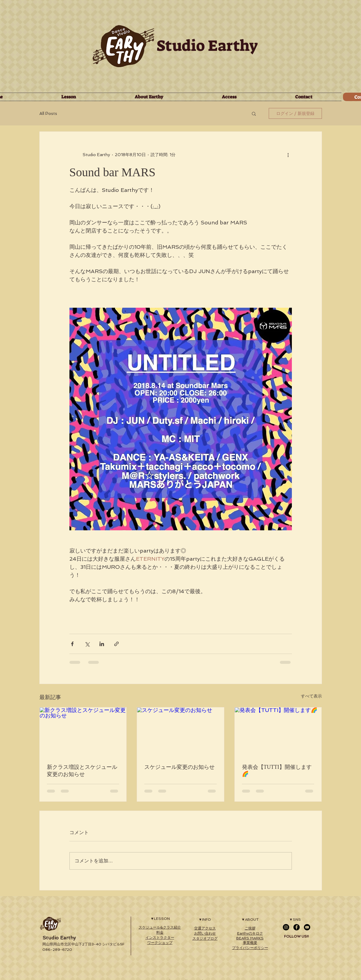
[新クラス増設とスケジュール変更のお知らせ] (83, 732)
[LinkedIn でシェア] (102, 644)
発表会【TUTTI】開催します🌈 (277, 770)
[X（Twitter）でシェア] (87, 644)
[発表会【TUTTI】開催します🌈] (278, 732)
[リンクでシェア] (116, 644)
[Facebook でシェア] (72, 644)
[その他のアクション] (288, 155)
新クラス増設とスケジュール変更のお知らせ (82, 771)
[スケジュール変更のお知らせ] (180, 732)
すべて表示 (311, 696)
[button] (254, 113)
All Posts (48, 113)
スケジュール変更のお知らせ (179, 767)
